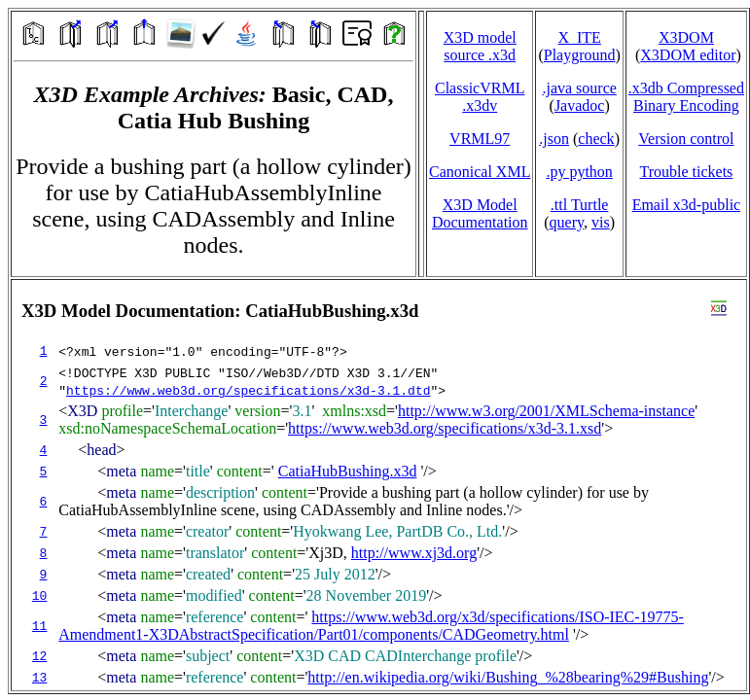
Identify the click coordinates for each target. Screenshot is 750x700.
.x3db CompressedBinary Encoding (686, 97)
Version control (686, 139)
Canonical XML (480, 172)
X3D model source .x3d (480, 46)
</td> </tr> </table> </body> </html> (379, 485)
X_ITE (579, 37)
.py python (579, 172)
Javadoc (580, 105)
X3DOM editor (688, 55)
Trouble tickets (686, 172)
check (596, 139)
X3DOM (686, 37)
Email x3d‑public (687, 205)
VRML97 (480, 139)
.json (554, 139)
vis (601, 222)
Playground (580, 55)
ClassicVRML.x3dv (480, 97)
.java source (579, 88)
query (567, 222)
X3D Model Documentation (480, 213)
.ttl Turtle (580, 205)
